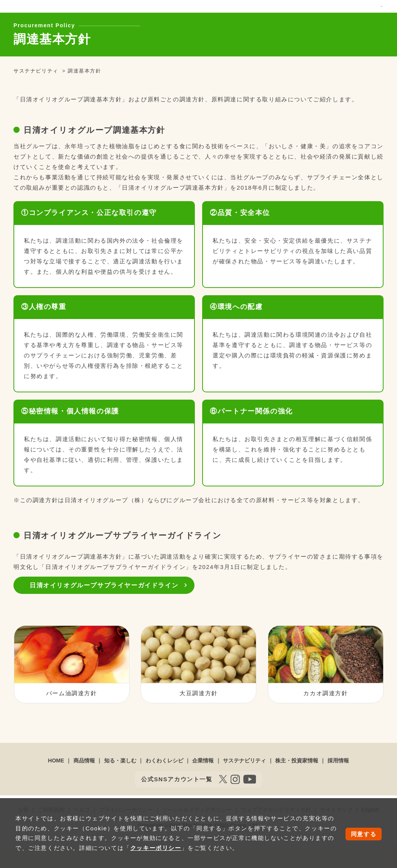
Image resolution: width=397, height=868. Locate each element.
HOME (56, 783)
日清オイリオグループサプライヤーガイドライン (104, 607)
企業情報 (216, 25)
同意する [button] (364, 834)
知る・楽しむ (123, 25)
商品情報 (82, 25)
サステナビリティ (262, 25)
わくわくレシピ (172, 25)
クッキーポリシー (156, 848)
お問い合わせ (284, 11)
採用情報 (364, 25)
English (347, 11)
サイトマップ (318, 11)
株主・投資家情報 (318, 25)
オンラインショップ (243, 11)
